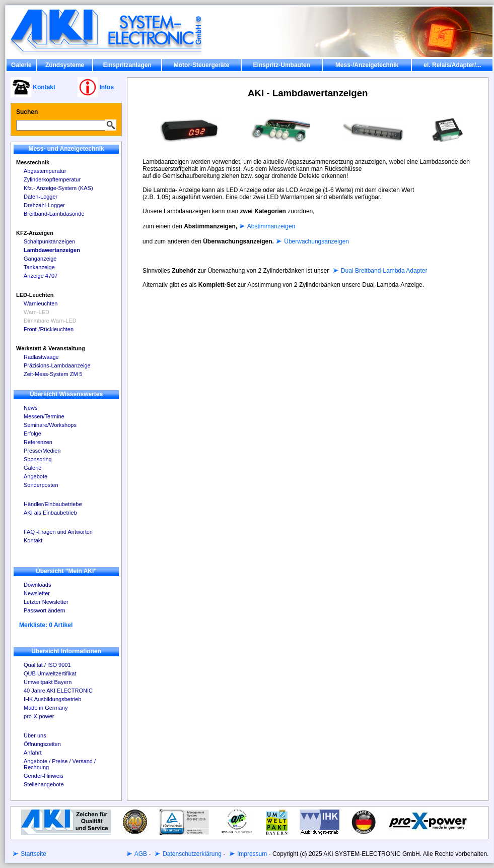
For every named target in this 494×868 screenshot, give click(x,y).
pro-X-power (39, 716)
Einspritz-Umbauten (282, 65)
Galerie (21, 65)
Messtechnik (33, 162)
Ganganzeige (40, 259)
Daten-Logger (41, 197)
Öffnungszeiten (42, 744)
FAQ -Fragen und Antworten (58, 532)
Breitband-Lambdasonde (54, 214)
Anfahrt (32, 753)
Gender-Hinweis (44, 776)
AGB (140, 854)
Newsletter (37, 593)
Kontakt (33, 540)
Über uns (35, 735)
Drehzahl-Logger (44, 205)
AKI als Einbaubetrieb (50, 513)
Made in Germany (46, 708)
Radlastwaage (41, 357)
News (31, 408)
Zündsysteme (65, 65)
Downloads (37, 585)
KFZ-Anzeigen (35, 233)
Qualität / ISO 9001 (47, 665)
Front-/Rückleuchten (49, 329)
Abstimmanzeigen (270, 226)
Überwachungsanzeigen (316, 241)
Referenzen (38, 442)
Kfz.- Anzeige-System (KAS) (58, 188)
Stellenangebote (44, 784)
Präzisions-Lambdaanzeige (57, 365)
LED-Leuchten (35, 295)
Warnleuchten (41, 303)
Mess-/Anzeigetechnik (367, 65)
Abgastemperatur (45, 171)
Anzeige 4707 (41, 276)
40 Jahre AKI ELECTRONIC (58, 691)
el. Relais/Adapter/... (452, 65)
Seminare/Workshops (50, 425)
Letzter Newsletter (46, 602)
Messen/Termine (44, 416)
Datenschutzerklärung (191, 854)
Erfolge (32, 433)
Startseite (33, 854)
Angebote (36, 476)
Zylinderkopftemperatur (52, 179)
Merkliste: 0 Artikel (46, 625)
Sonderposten (41, 485)
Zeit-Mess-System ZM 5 (53, 374)
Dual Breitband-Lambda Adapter (383, 271)
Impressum (252, 854)
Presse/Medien (42, 451)
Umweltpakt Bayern (48, 682)
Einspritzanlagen (127, 65)
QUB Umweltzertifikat (50, 673)
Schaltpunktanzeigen (49, 241)
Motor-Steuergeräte (202, 65)
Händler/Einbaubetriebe (53, 504)
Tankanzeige (39, 267)
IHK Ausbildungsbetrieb (52, 699)
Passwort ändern (45, 610)
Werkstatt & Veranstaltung (51, 348)
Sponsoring (38, 459)
